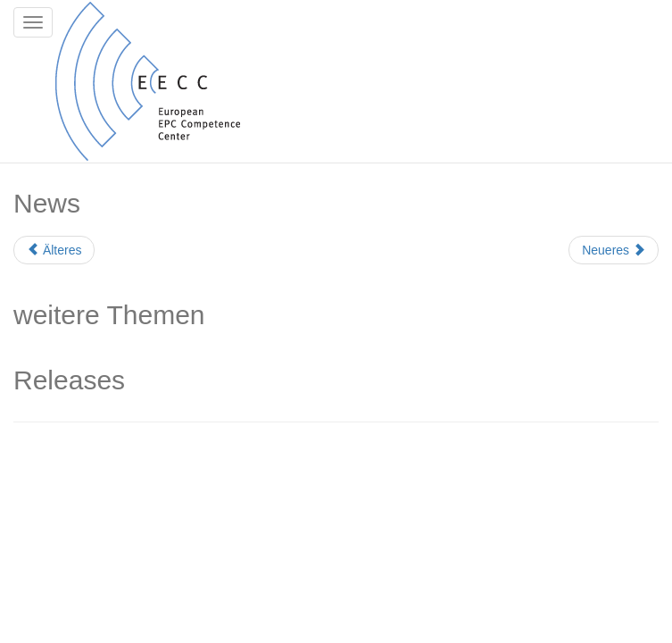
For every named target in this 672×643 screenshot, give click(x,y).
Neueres (614, 250)
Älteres (54, 250)
